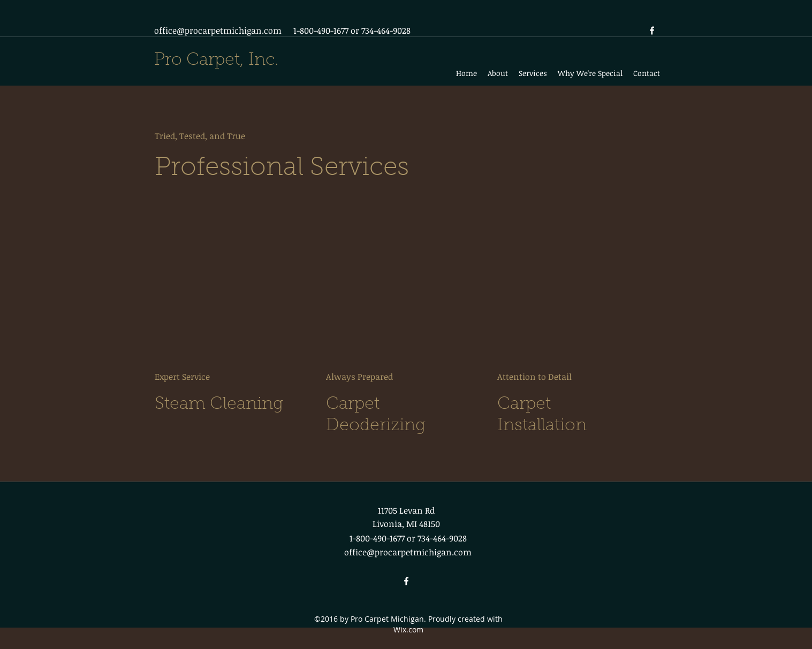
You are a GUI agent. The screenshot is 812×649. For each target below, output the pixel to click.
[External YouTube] (235, 294)
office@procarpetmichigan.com (218, 30)
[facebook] (652, 30)
